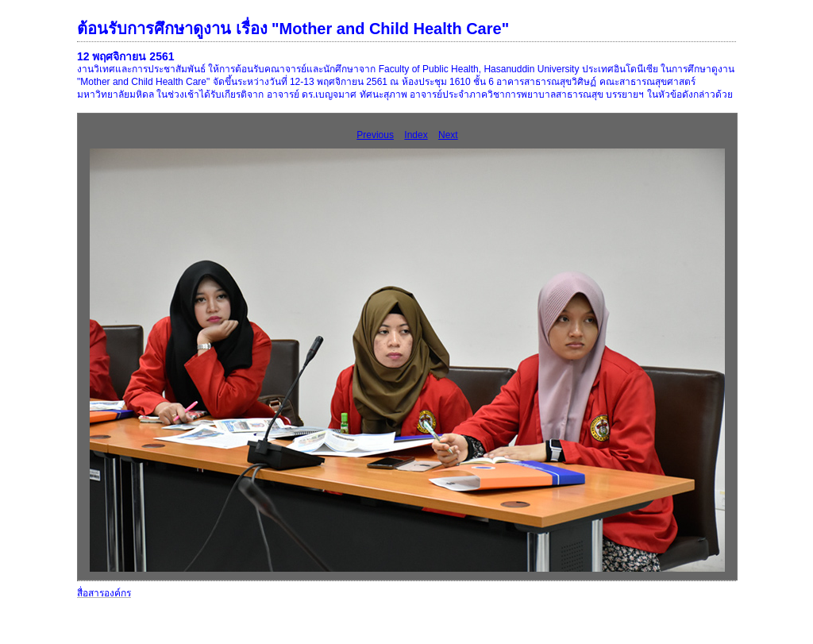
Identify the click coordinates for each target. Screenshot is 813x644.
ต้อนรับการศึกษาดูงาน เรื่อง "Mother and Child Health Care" (293, 29)
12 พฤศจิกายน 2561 (126, 56)
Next (448, 135)
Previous (375, 135)
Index (416, 135)
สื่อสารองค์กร (104, 593)
